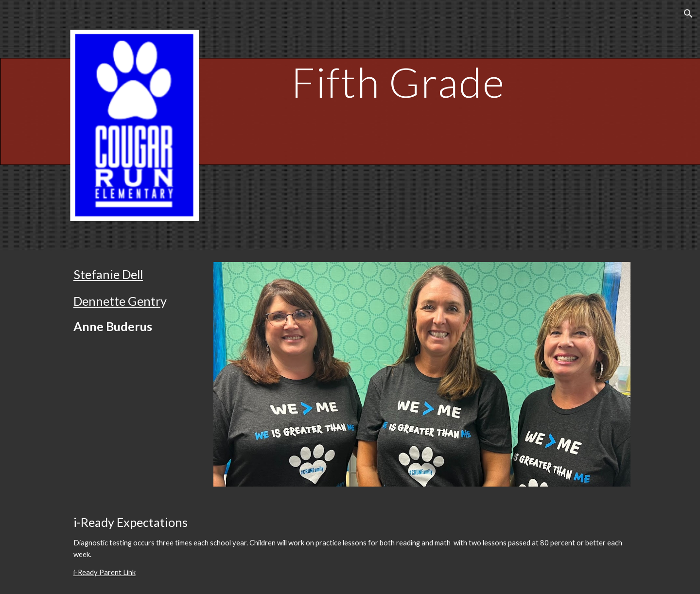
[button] (688, 14)
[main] (398, 68)
